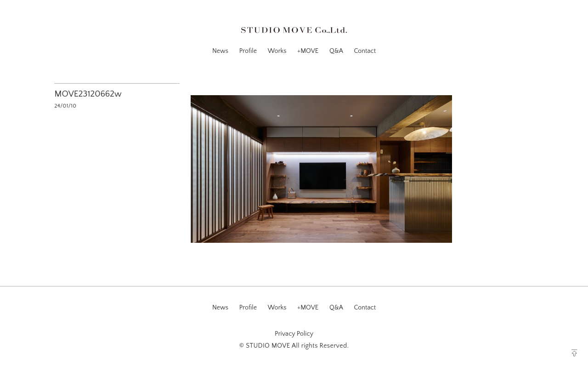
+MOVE (308, 51)
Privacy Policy (294, 334)
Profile (248, 51)
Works (277, 51)
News (220, 51)
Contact (365, 51)
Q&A (336, 51)
